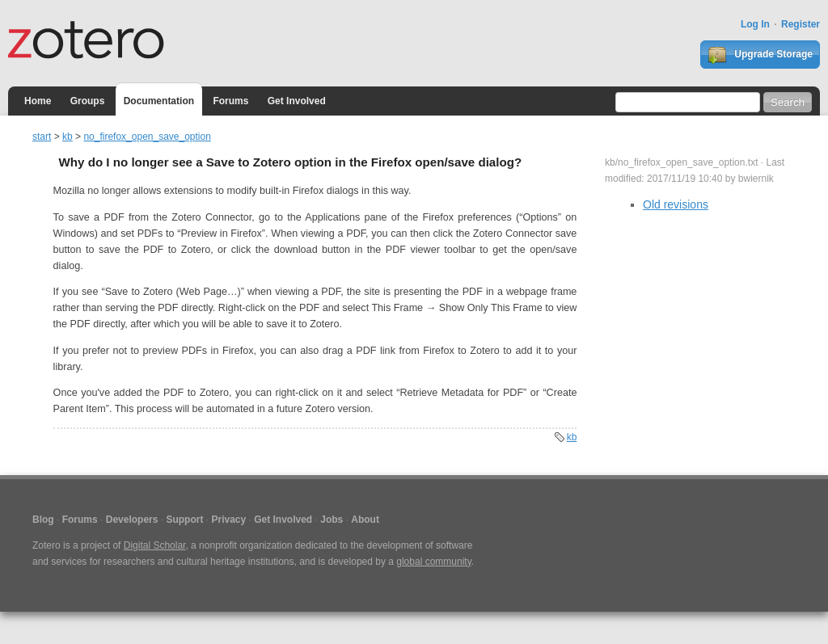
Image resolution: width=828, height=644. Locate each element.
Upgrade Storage (760, 55)
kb (68, 137)
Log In (755, 24)
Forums (230, 101)
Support (184, 520)
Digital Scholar (155, 545)
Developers (132, 520)
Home (38, 101)
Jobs (332, 520)
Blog (43, 520)
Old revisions (676, 204)
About (365, 520)
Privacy (228, 520)
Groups (88, 101)
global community (433, 562)
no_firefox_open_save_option (147, 137)
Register (801, 24)
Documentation (159, 101)
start (42, 137)
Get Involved (297, 101)
